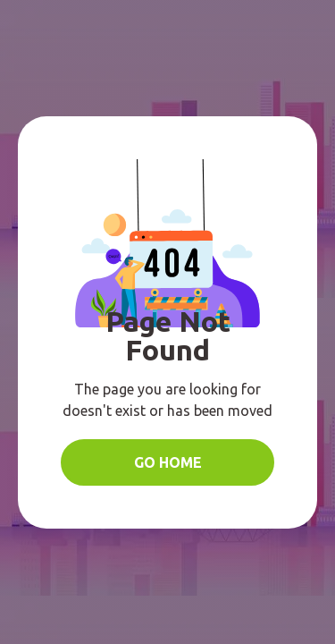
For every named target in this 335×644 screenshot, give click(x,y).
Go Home (168, 462)
